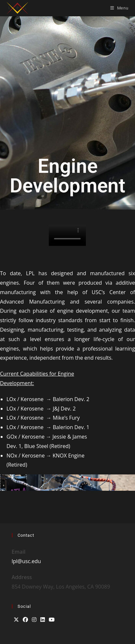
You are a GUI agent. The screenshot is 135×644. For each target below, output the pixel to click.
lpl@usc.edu (26, 561)
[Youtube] (52, 620)
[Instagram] (34, 620)
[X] (16, 620)
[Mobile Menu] (119, 8)
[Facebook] (25, 620)
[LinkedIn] (43, 620)
